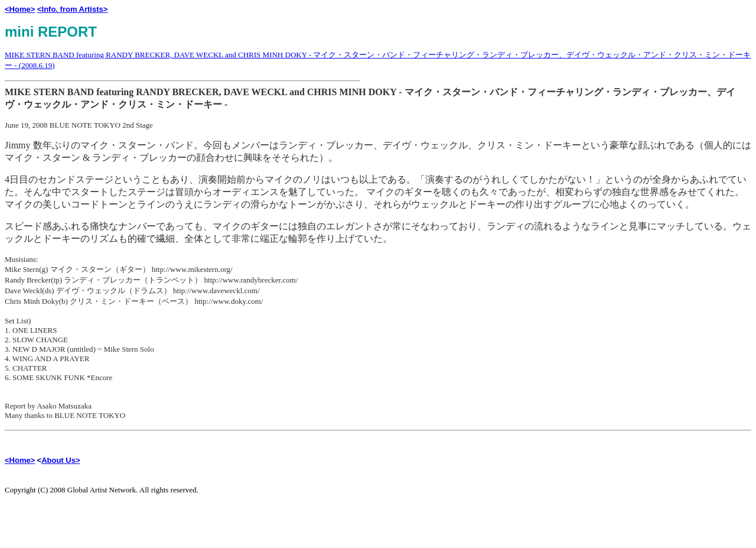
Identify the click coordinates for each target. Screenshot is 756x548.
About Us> (61, 460)
